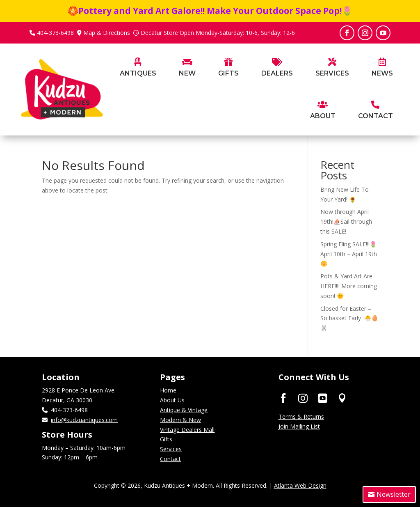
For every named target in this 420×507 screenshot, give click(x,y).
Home (168, 390)
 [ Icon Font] (323, 398)
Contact (170, 459)
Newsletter (394, 494)
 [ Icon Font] (342, 398)
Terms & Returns (301, 416)
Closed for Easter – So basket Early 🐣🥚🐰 (349, 318)
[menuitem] (138, 80)
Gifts (166, 439)
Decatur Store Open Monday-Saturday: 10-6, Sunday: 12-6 (218, 33)
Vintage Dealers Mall (187, 430)
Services (171, 449)
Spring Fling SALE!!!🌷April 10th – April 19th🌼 (349, 254)
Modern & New (180, 420)
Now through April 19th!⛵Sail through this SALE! (346, 221)
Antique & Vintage (184, 410)
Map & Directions (107, 33)
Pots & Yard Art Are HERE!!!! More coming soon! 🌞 (349, 286)
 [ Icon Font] (303, 398)
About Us (172, 400)
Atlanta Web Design (300, 485)
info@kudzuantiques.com (84, 420)
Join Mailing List (299, 426)
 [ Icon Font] (283, 398)
